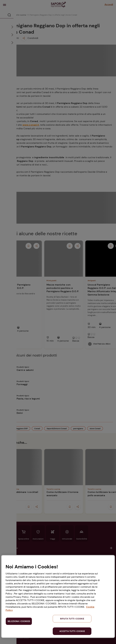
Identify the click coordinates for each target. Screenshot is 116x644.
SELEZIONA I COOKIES (19, 621)
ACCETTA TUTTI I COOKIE (72, 631)
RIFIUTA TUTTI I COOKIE (72, 619)
